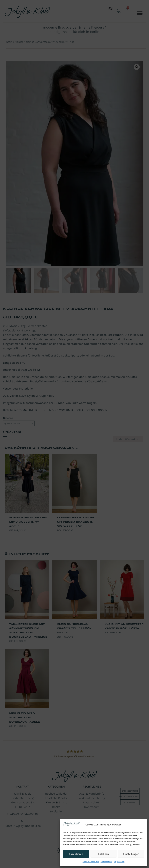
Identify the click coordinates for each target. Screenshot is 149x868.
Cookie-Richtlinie (91, 862)
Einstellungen (131, 854)
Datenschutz (106, 862)
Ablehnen (103, 854)
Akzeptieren (76, 854)
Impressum (119, 862)
